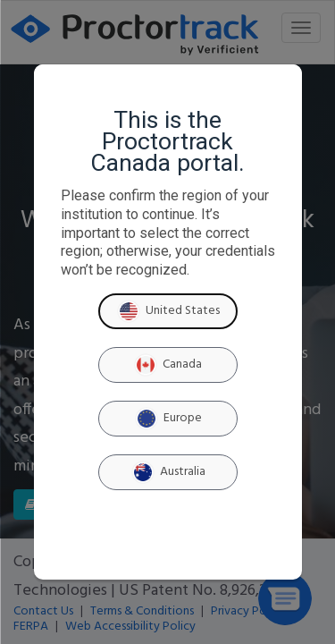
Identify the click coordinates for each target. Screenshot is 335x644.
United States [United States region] (168, 311)
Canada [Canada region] (167, 365)
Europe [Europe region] (168, 419)
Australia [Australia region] (168, 472)
